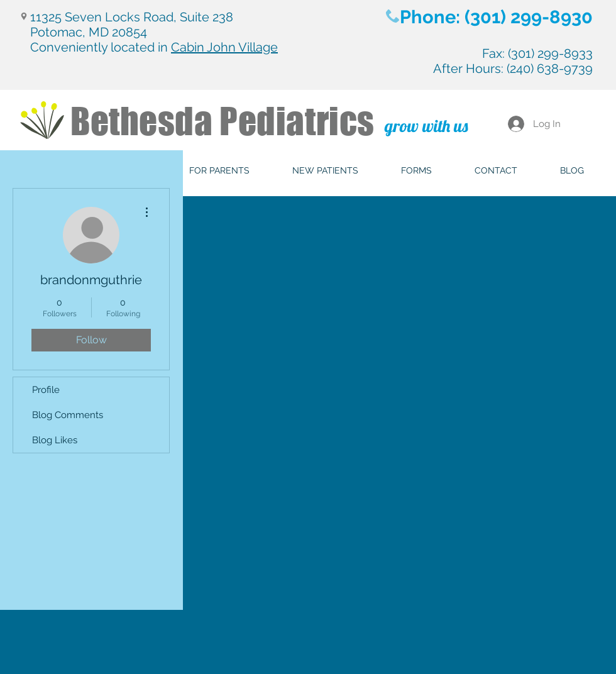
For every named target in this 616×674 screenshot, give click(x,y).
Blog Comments (68, 415)
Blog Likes (55, 440)
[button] (219, 171)
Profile (46, 390)
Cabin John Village (224, 47)
